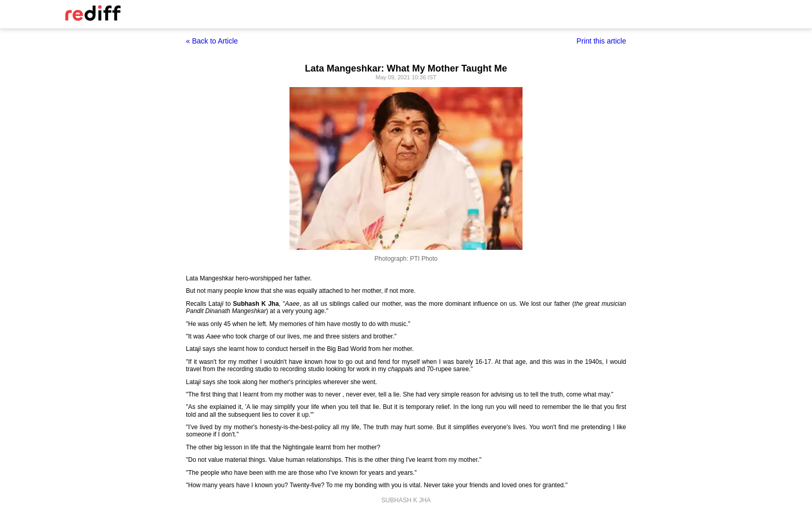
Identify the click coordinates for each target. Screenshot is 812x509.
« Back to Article (212, 41)
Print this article (601, 41)
